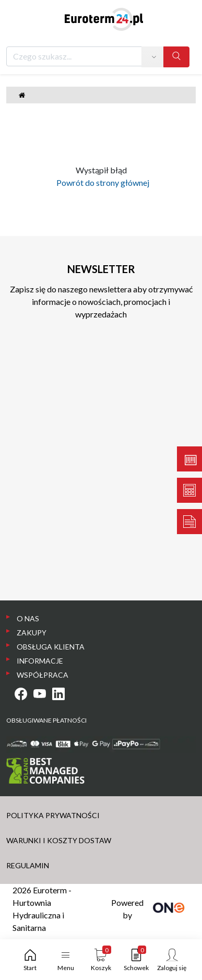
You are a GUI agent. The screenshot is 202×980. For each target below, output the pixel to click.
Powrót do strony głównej (101, 182)
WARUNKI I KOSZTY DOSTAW (59, 840)
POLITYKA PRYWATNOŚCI (53, 815)
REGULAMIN (28, 865)
